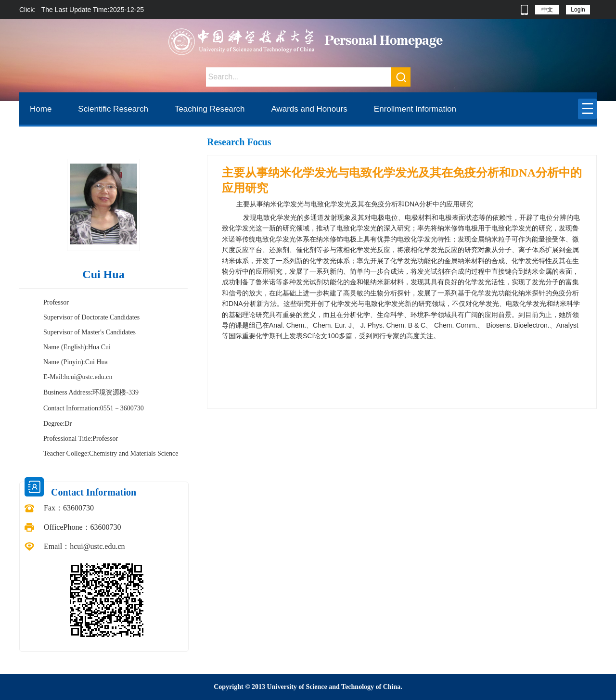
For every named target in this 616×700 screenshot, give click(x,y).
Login (578, 10)
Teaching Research (210, 109)
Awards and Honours (309, 109)
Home (41, 109)
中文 (547, 10)
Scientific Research (113, 109)
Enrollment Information (415, 109)
